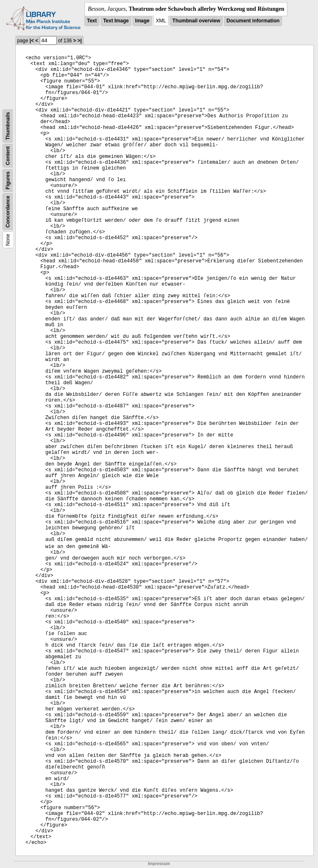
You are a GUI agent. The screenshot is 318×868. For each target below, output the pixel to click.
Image (142, 21)
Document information (253, 21)
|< (32, 41)
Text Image (116, 21)
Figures (8, 181)
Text (92, 21)
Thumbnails (8, 126)
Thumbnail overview (196, 21)
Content (8, 156)
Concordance (8, 212)
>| (79, 41)
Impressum (159, 864)
